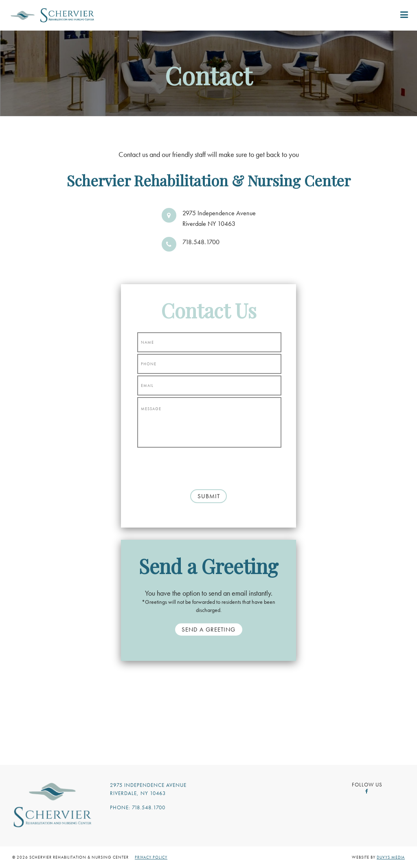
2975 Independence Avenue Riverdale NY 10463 (219, 218)
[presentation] (208, 465)
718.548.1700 (201, 242)
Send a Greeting (208, 629)
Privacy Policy (151, 857)
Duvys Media (391, 857)
